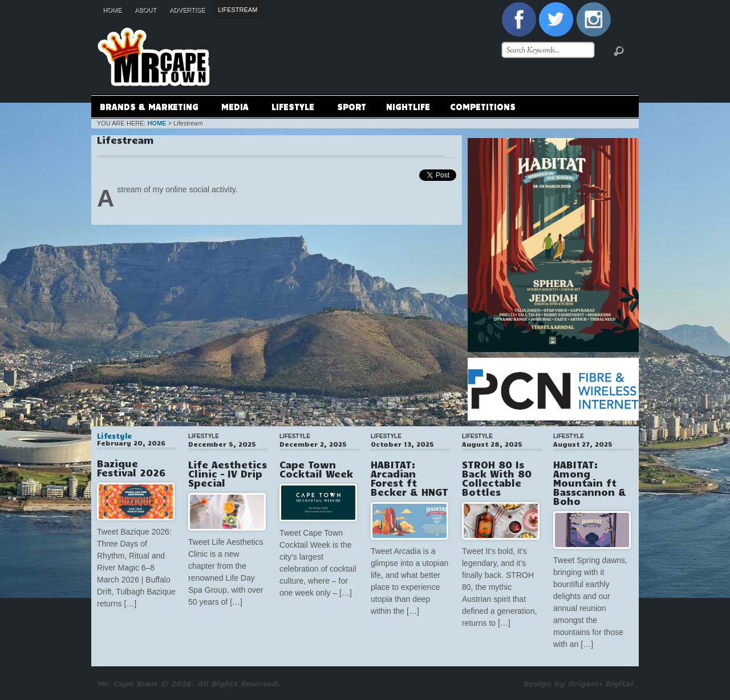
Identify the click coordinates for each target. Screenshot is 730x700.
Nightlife (408, 106)
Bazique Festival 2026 (131, 468)
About (145, 10)
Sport (352, 106)
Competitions (483, 106)
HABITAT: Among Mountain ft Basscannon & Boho (590, 483)
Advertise (187, 10)
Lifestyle (293, 108)
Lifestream (238, 10)
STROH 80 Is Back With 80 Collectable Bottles (497, 478)
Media (235, 108)
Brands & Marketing (149, 108)
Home (112, 10)
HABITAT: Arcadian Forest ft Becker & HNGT (409, 478)
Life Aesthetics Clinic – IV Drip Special (228, 474)
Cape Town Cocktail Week (316, 469)
